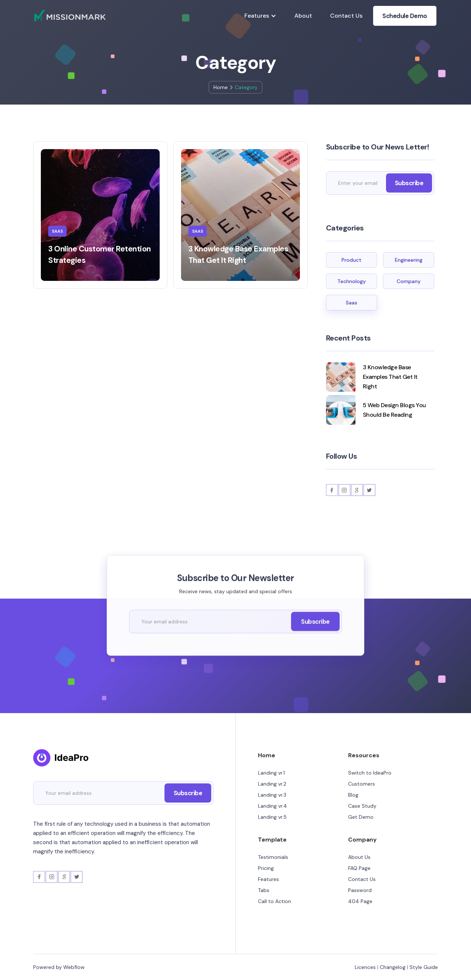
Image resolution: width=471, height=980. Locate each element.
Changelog (393, 967)
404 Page (360, 901)
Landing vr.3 (272, 795)
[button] (260, 16)
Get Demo (361, 817)
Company (409, 281)
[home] (70, 16)
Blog (353, 795)
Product (351, 260)
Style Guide (424, 967)
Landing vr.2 (272, 784)
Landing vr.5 (272, 817)
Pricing (266, 868)
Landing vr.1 (271, 773)
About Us (359, 857)
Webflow (74, 967)
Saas (352, 303)
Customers (362, 784)
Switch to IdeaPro (370, 773)
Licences (365, 967)
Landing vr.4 (272, 806)
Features (268, 879)
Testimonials (273, 857)
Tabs (264, 890)
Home (221, 87)
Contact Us (346, 16)
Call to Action (275, 901)
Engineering (409, 260)
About (303, 16)
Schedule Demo (405, 16)
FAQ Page (359, 868)
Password (360, 890)
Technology (352, 281)
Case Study (362, 806)
